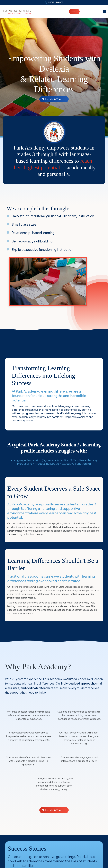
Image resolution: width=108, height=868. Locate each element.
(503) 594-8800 (55, 2)
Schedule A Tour (52, 99)
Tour (73, 11)
